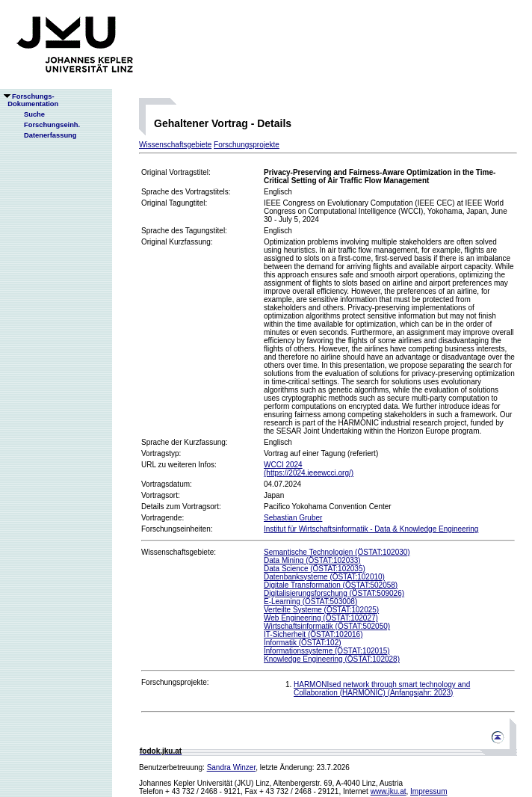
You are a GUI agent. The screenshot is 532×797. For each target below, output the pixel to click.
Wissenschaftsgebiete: (179, 552)
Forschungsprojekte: (175, 682)
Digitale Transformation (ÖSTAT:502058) (331, 585)
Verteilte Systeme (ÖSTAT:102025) (321, 610)
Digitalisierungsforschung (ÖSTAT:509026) (334, 593)
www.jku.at (389, 791)
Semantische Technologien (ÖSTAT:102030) (337, 552)
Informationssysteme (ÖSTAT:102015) (327, 651)
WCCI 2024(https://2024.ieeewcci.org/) (309, 469)
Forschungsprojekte (247, 145)
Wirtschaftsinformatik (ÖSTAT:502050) (327, 626)
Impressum (429, 791)
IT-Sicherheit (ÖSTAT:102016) (313, 634)
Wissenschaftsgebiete (175, 145)
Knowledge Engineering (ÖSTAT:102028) (332, 659)
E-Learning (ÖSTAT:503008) (310, 601)
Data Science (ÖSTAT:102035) (315, 569)
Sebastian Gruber (293, 518)
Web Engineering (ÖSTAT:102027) (321, 618)
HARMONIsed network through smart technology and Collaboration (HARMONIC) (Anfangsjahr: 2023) (382, 689)
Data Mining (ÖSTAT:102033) (312, 560)
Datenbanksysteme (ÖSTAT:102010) (324, 577)
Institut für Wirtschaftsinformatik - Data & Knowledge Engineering (371, 529)
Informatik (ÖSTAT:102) (303, 643)
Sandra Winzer (232, 767)
